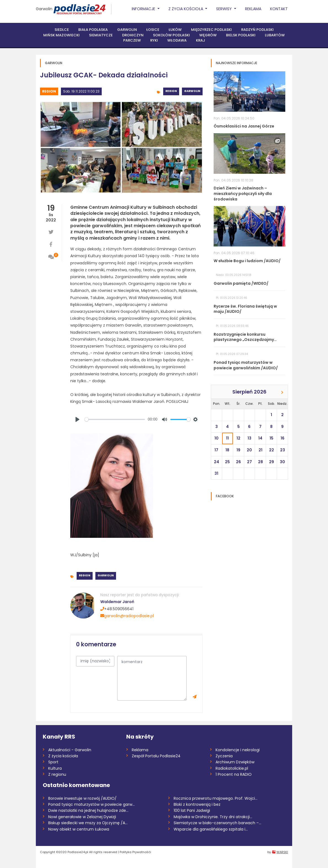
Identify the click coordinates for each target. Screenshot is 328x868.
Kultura (55, 768)
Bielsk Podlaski (241, 35)
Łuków (175, 30)
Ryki (154, 40)
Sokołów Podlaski (171, 35)
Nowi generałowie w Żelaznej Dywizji (82, 817)
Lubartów (275, 35)
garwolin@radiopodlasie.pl (127, 616)
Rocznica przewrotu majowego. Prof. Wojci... (216, 798)
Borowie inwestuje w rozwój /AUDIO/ (82, 798)
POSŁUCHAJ (177, 402)
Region (49, 91)
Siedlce (62, 30)
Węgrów (208, 35)
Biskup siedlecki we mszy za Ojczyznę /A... (88, 823)
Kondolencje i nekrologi (238, 750)
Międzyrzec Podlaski (211, 30)
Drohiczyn (133, 35)
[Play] (77, 419)
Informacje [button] (144, 9)
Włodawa (177, 40)
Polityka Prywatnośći (135, 852)
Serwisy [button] (225, 9)
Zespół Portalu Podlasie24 (156, 756)
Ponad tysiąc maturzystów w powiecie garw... (92, 804)
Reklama (253, 9)
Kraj (201, 40)
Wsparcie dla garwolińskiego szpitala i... (211, 829)
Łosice (153, 30)
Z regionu (57, 774)
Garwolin (44, 9)
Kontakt (279, 9)
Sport (53, 762)
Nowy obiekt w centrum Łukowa (79, 829)
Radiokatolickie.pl (232, 768)
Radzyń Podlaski (257, 30)
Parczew (132, 40)
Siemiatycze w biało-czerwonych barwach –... (217, 823)
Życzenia (224, 756)
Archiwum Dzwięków (235, 762)
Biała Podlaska (93, 30)
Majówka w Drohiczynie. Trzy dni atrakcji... (213, 817)
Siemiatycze (101, 35)
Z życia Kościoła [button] (186, 9)
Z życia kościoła (63, 756)
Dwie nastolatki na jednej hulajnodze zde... (88, 810)
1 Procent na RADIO (234, 774)
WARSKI (282, 852)
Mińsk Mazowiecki (61, 35)
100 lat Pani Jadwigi (192, 810)
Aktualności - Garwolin (70, 750)
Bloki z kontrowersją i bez (197, 804)
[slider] (115, 419)
